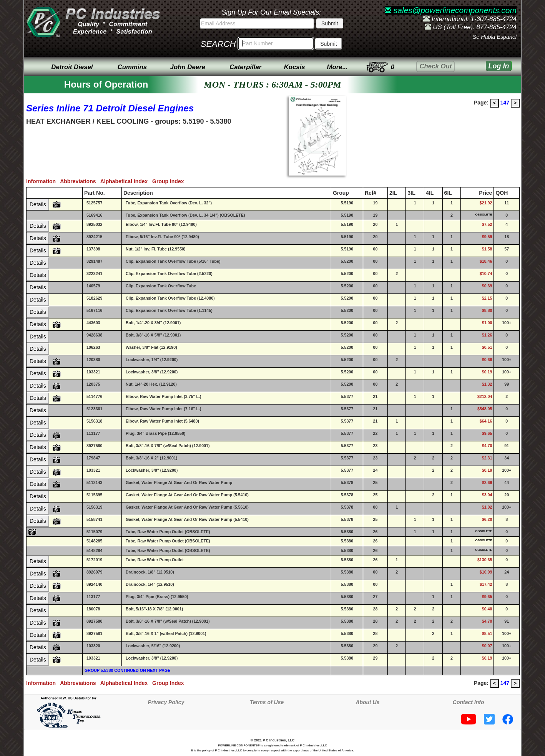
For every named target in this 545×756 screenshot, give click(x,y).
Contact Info (469, 702)
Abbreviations (80, 181)
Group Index (169, 181)
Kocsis (295, 67)
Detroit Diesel (72, 67)
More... (337, 67)
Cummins (132, 67)
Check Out (435, 66)
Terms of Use (267, 702)
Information (43, 181)
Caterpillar (245, 67)
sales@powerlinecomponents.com (451, 10)
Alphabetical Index (126, 181)
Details (38, 204)
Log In (499, 66)
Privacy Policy (166, 702)
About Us (367, 702)
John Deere (188, 67)
